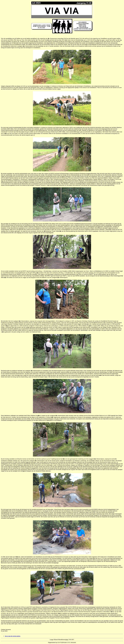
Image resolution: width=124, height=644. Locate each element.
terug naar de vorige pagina (13, 636)
